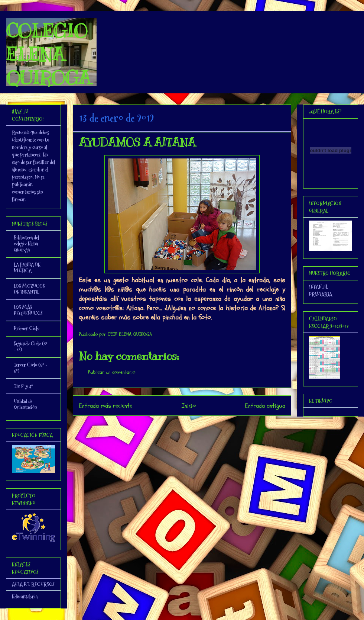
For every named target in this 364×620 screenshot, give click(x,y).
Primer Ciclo (27, 328)
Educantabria (25, 597)
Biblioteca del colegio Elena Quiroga (26, 244)
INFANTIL (318, 287)
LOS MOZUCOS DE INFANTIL (29, 289)
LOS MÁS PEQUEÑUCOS (28, 310)
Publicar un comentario (112, 372)
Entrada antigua (265, 406)
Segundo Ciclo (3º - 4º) (31, 347)
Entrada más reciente (105, 406)
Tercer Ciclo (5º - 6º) (30, 368)
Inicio (189, 406)
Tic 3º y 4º (23, 386)
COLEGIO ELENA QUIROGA (48, 54)
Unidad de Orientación (25, 404)
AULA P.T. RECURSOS (33, 584)
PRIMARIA (321, 294)
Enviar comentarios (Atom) (197, 426)
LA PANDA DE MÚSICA (27, 268)
